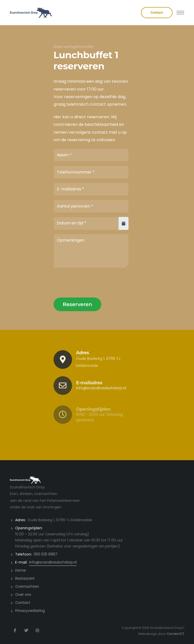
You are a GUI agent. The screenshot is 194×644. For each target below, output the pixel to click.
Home (20, 570)
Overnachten (27, 587)
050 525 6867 (45, 554)
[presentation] (92, 282)
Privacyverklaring (30, 611)
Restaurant (25, 578)
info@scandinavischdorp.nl (101, 394)
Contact (23, 603)
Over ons (23, 595)
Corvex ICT (175, 634)
